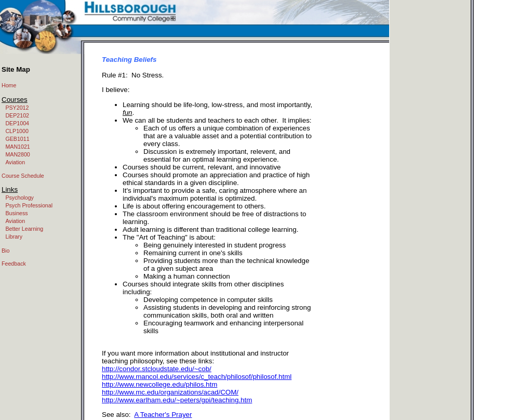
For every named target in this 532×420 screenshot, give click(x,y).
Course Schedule (23, 176)
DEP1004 (17, 123)
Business (16, 213)
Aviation (15, 162)
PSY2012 (17, 108)
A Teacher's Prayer (163, 415)
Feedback (14, 264)
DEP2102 (17, 115)
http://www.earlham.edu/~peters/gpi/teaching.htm (177, 400)
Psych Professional (29, 205)
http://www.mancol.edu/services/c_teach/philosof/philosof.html (197, 377)
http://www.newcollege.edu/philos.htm (159, 384)
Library (14, 237)
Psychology (19, 198)
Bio (5, 251)
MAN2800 (17, 154)
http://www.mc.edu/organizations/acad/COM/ (170, 392)
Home (9, 85)
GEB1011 (17, 139)
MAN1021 (17, 147)
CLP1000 (17, 131)
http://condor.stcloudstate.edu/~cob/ (157, 369)
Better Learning (24, 229)
